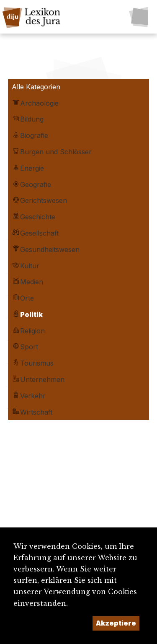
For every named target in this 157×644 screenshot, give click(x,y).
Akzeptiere (116, 623)
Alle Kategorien (36, 87)
